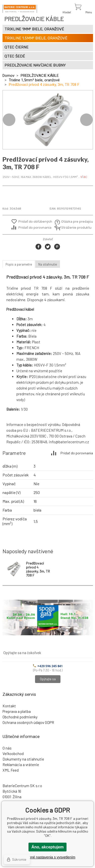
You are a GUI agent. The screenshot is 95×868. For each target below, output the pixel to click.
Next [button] (86, 120)
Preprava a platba (17, 711)
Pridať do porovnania (35, 228)
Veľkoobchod (13, 754)
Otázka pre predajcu (73, 222)
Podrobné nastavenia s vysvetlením (47, 857)
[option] (48, 120)
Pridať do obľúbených (35, 222)
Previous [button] (9, 120)
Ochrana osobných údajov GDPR (28, 722)
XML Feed (11, 770)
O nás (7, 748)
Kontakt (9, 706)
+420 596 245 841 (48, 666)
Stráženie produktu (73, 228)
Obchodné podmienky (20, 717)
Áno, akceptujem (47, 847)
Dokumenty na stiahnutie (23, 759)
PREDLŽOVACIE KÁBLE (40, 76)
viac (84, 176)
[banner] (20, 9)
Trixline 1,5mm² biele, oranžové (34, 80)
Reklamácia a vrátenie (21, 765)
